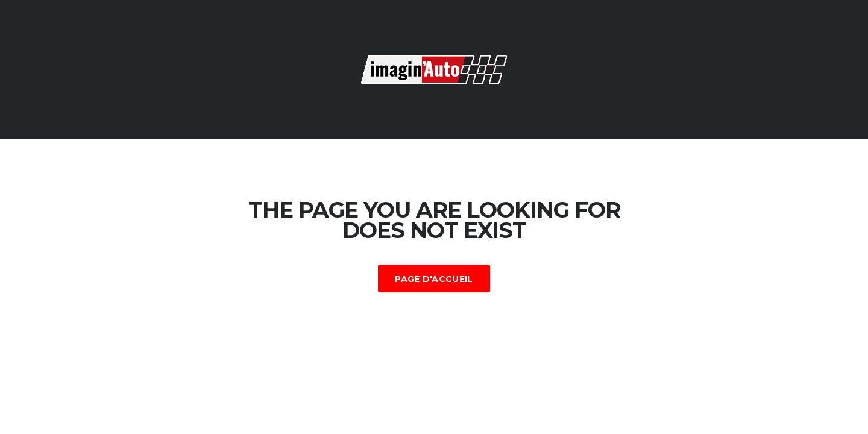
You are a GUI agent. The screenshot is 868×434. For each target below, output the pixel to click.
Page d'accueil (434, 279)
